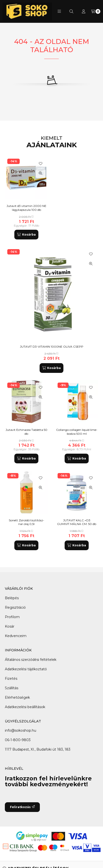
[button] (59, 11)
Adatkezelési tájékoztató (26, 669)
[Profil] (84, 11)
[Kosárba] (51, 368)
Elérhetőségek (17, 697)
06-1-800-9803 (18, 740)
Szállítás (12, 688)
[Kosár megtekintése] (96, 11)
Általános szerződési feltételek (31, 660)
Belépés (12, 598)
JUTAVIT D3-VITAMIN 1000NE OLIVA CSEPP (52, 347)
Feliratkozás (22, 807)
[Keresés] (71, 11)
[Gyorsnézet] (91, 264)
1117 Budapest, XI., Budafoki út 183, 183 (38, 749)
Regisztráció (15, 607)
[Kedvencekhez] (91, 254)
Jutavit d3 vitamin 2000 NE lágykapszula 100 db (26, 208)
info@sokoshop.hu (21, 730)
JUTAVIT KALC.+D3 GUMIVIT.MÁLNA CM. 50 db (77, 522)
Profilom (12, 617)
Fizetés (11, 679)
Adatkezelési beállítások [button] (25, 707)
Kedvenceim (16, 636)
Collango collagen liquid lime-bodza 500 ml (77, 432)
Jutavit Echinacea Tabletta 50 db (26, 432)
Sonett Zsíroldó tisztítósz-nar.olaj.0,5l (26, 522)
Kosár (10, 626)
